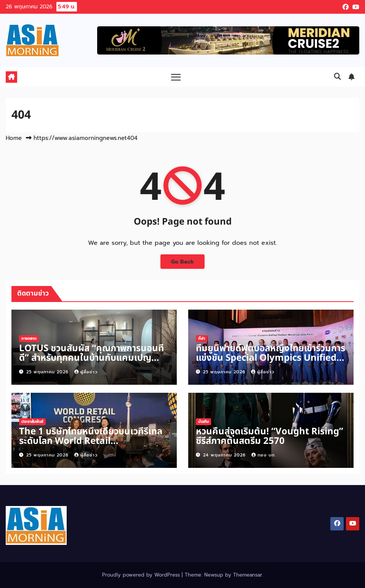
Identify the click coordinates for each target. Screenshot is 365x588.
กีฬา (202, 338)
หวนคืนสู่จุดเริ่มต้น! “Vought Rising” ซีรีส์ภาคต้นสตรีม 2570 (270, 436)
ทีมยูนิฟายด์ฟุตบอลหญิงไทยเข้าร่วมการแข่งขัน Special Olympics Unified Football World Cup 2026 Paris (271, 358)
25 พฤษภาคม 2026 (48, 372)
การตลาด (29, 338)
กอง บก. (264, 455)
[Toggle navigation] (176, 77)
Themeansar (248, 575)
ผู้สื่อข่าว (86, 372)
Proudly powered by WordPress (142, 575)
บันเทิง (203, 422)
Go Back (182, 262)
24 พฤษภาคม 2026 (225, 455)
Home (14, 138)
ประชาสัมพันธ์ (32, 422)
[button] (338, 77)
